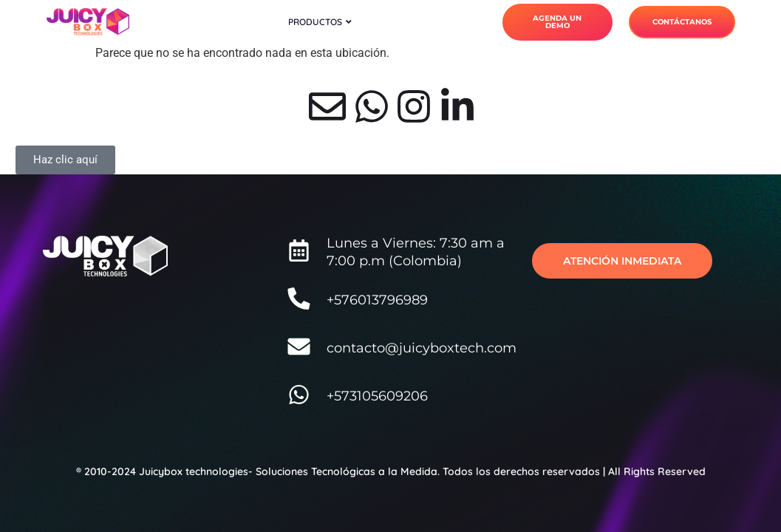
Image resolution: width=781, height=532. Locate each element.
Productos (320, 22)
